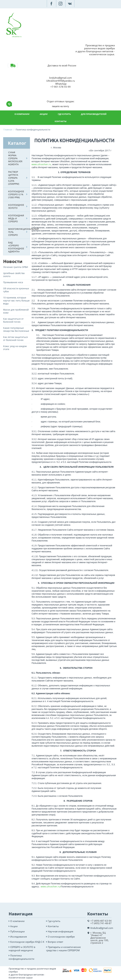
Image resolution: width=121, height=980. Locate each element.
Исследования (19, 937)
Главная (8, 130)
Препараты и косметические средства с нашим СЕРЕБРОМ (63, 949)
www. (34, 164)
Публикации (17, 931)
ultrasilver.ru (44, 164)
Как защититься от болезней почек (13, 320)
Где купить (64, 114)
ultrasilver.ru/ (54, 886)
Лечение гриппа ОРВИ (16, 267)
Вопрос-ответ (55, 942)
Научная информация (60, 931)
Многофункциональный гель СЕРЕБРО (17, 232)
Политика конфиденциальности (22, 957)
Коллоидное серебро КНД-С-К (27, 942)
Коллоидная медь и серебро (16, 218)
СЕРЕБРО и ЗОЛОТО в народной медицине (22, 949)
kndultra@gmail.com (61, 78)
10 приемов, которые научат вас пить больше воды (16, 301)
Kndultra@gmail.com (102, 928)
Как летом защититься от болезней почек (15, 339)
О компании (22, 114)
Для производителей (94, 114)
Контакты (61, 121)
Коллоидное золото (16, 206)
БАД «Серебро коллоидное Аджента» (16, 247)
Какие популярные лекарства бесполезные (16, 329)
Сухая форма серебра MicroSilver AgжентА (15, 158)
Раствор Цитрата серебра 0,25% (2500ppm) (14, 178)
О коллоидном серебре (61, 937)
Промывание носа (13, 282)
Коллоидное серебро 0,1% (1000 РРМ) (16, 194)
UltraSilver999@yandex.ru (61, 81)
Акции (44, 114)
